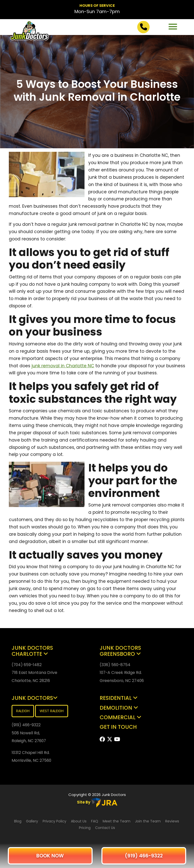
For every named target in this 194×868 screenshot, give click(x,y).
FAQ (95, 821)
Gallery (32, 821)
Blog (18, 821)
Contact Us (105, 828)
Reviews (172, 821)
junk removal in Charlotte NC (63, 366)
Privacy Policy (54, 821)
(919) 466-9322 (144, 856)
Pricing (85, 828)
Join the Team (148, 821)
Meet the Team (117, 821)
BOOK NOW (50, 856)
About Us (79, 821)
